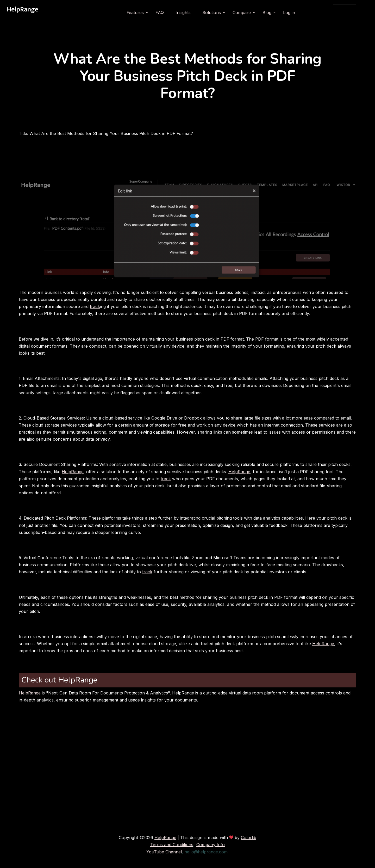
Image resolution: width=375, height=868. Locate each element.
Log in (303, 13)
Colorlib (249, 838)
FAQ (174, 13)
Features (149, 13)
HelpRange (73, 472)
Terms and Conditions (172, 845)
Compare (256, 13)
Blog (281, 13)
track (95, 306)
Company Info (211, 845)
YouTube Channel (164, 852)
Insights (197, 13)
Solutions (226, 13)
